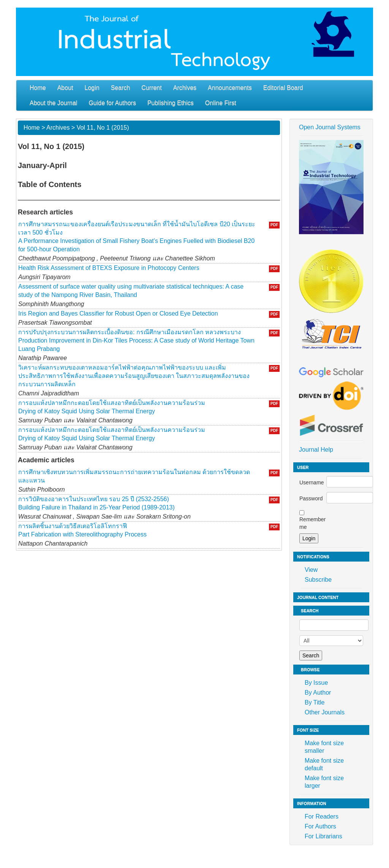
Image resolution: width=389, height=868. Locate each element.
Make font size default (324, 764)
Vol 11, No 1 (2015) (103, 128)
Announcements (230, 88)
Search (121, 88)
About (65, 88)
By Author (318, 693)
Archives (185, 88)
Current (151, 88)
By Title (315, 702)
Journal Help (316, 450)
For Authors (320, 826)
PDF (274, 225)
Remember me (312, 523)
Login (92, 88)
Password (311, 498)
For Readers (322, 816)
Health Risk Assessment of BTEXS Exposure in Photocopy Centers (109, 268)
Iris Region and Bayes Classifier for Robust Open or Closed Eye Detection (118, 313)
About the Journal (53, 103)
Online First (221, 103)
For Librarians (323, 836)
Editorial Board (283, 88)
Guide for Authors (112, 103)
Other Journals (325, 712)
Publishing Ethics (171, 103)
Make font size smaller (324, 747)
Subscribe (318, 580)
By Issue (316, 683)
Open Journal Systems (330, 127)
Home (38, 88)
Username (312, 482)
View (311, 570)
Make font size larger (324, 782)
